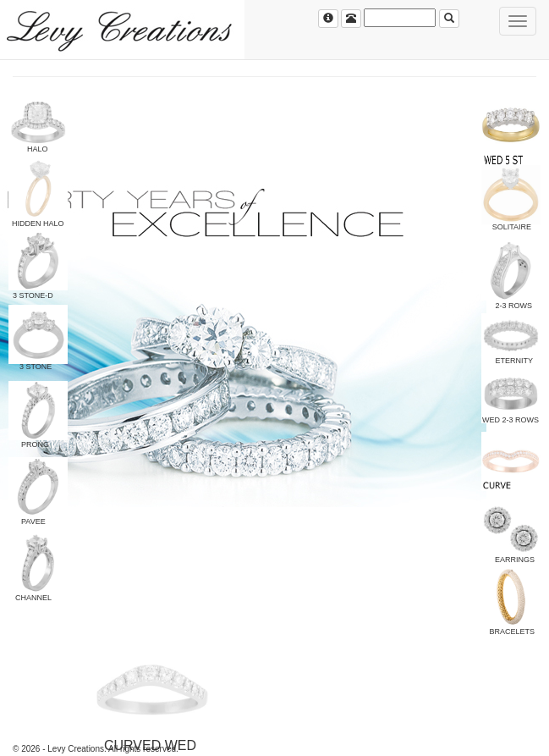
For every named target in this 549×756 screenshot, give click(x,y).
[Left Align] (328, 19)
